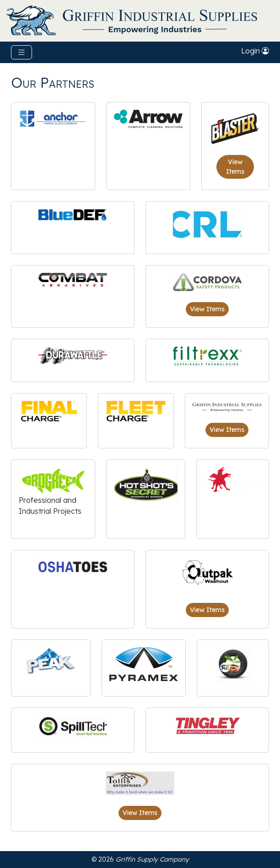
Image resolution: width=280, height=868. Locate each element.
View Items (235, 167)
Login (255, 51)
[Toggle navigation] (22, 52)
